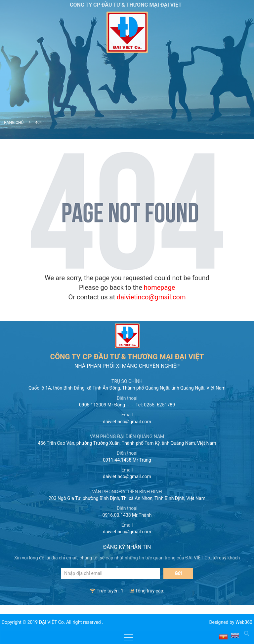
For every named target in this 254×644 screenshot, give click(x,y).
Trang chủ (13, 123)
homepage (160, 287)
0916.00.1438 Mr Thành (127, 515)
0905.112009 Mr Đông (102, 405)
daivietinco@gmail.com (151, 297)
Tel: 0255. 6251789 (155, 405)
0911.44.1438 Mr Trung (127, 460)
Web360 (244, 622)
